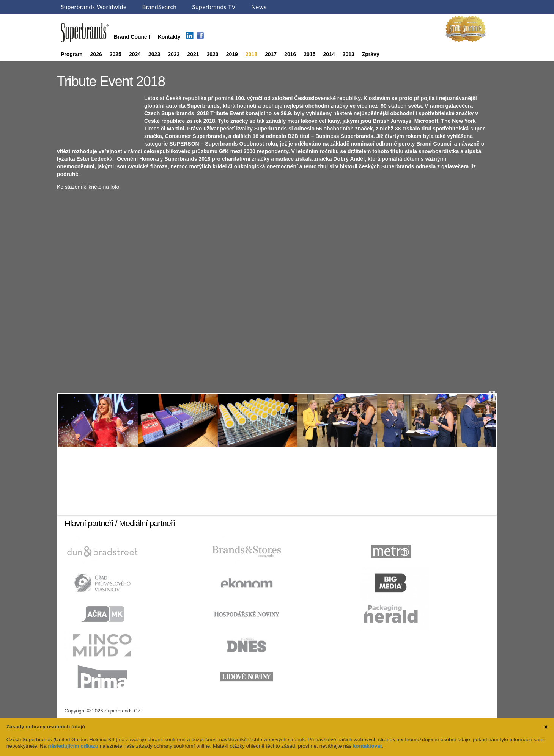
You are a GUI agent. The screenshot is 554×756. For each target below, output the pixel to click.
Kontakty (169, 37)
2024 (135, 54)
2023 (154, 54)
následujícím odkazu (73, 746)
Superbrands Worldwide (94, 7)
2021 (193, 54)
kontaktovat (367, 746)
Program (72, 54)
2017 (271, 54)
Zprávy (371, 54)
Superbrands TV (214, 7)
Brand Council (132, 37)
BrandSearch (159, 7)
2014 (329, 54)
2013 (349, 54)
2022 (174, 54)
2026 (96, 54)
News (259, 7)
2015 (309, 54)
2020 (213, 54)
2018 (251, 54)
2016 (290, 54)
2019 (232, 54)
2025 (116, 54)
